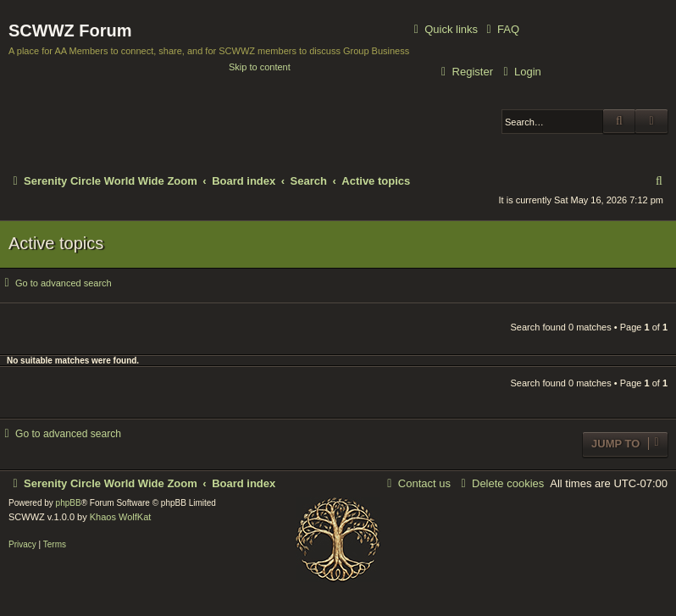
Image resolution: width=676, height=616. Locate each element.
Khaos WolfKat (121, 517)
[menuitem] (501, 29)
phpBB (69, 503)
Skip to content (260, 67)
